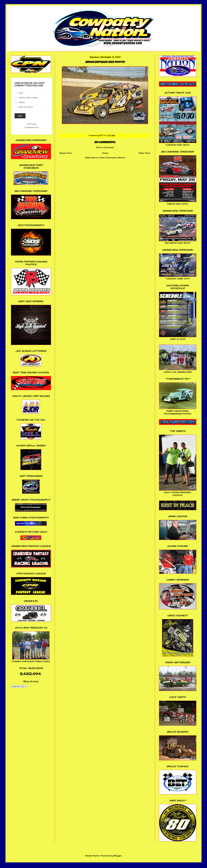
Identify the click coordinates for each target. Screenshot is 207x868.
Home (105, 153)
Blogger (118, 856)
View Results (32, 124)
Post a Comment (105, 147)
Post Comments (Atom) (112, 158)
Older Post (144, 153)
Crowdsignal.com (32, 127)
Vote (20, 116)
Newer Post (66, 153)
